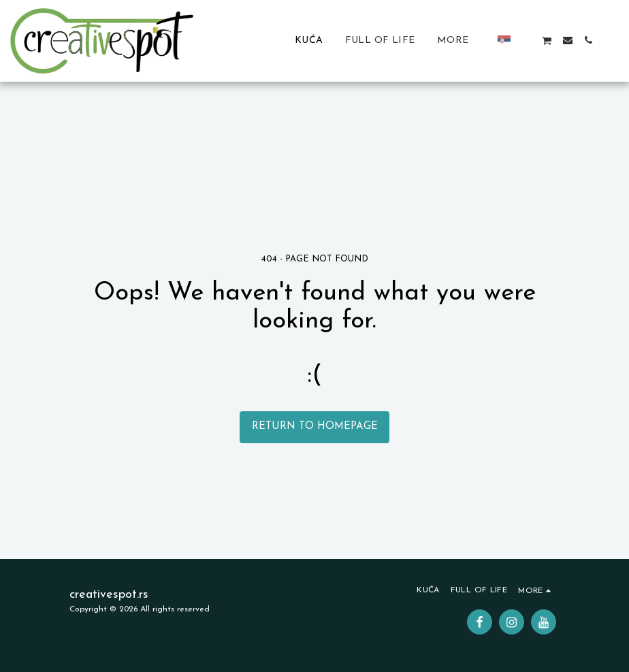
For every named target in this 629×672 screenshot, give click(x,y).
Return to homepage (315, 427)
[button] (526, 40)
